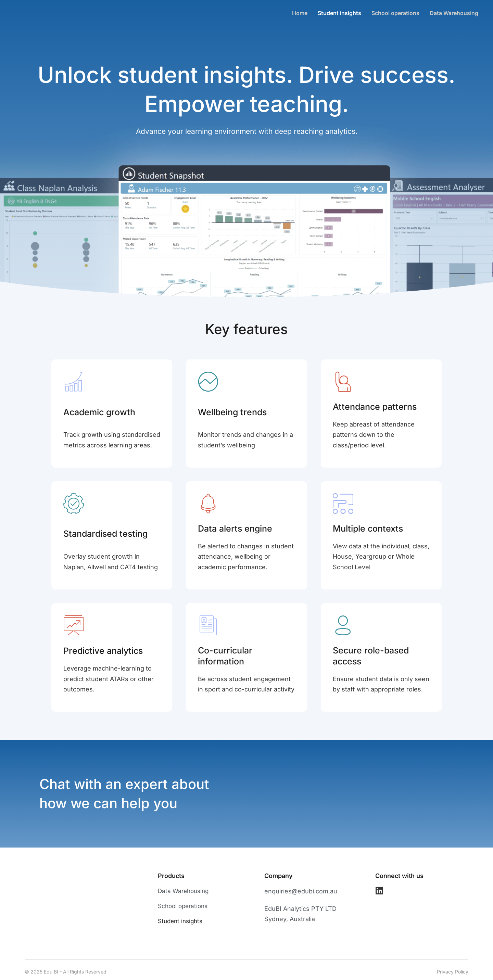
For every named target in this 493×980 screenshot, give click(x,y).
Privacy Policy (453, 972)
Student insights (339, 13)
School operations (395, 13)
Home (300, 13)
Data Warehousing (454, 13)
